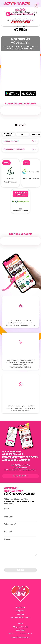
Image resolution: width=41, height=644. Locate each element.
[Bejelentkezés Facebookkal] (20, 14)
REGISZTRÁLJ (28, 20)
